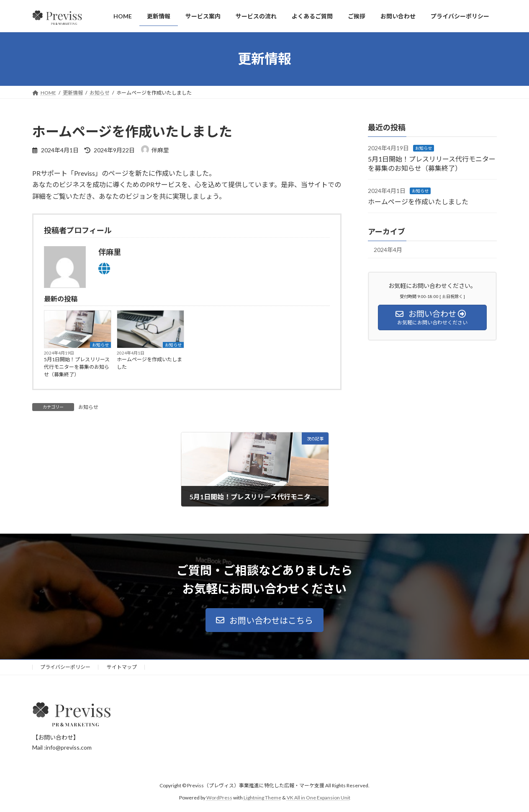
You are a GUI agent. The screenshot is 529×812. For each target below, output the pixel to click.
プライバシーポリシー (65, 667)
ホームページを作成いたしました (149, 363)
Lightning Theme (262, 798)
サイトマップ (122, 667)
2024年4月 (388, 250)
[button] (264, 620)
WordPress (219, 798)
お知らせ (100, 345)
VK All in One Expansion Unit (318, 798)
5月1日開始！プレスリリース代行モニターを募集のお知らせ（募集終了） (77, 367)
